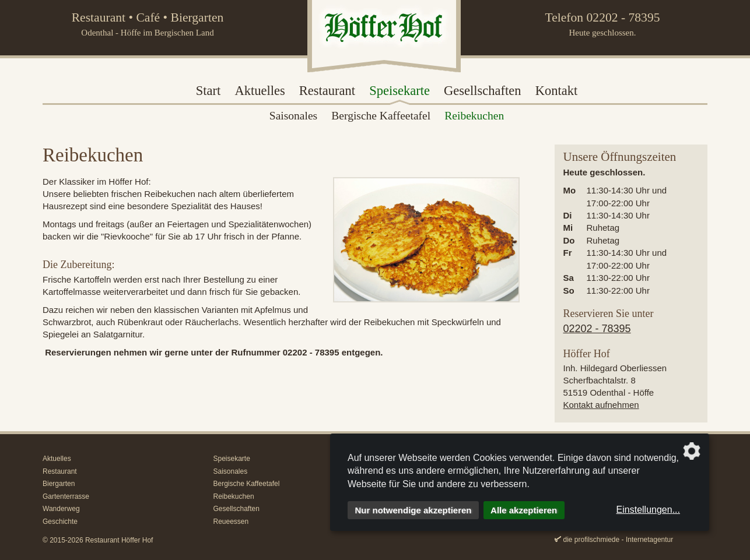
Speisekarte (399, 91)
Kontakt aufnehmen (601, 405)
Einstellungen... (648, 510)
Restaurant (327, 91)
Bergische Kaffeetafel (247, 484)
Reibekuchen (234, 496)
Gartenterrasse (66, 496)
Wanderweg (61, 509)
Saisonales (231, 471)
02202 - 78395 (623, 17)
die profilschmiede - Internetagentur (618, 539)
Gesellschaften (482, 91)
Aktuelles (260, 91)
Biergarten (59, 484)
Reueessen (231, 522)
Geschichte (60, 522)
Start (208, 91)
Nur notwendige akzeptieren (413, 510)
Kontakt (557, 91)
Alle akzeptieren (524, 510)
